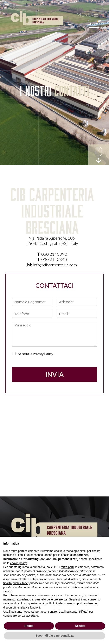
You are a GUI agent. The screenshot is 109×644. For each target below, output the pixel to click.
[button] (94, 24)
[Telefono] (32, 314)
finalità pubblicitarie (16, 583)
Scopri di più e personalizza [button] (54, 636)
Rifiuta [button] (29, 626)
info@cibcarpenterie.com (55, 265)
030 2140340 (54, 259)
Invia (54, 374)
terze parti (67, 567)
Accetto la (35, 354)
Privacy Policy (43, 354)
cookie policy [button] (18, 563)
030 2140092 (54, 254)
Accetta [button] (80, 626)
